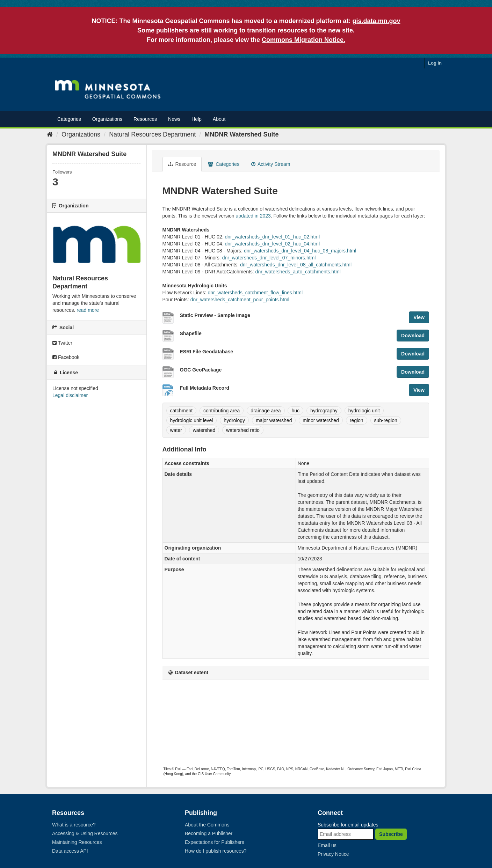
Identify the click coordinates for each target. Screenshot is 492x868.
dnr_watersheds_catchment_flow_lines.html (255, 293)
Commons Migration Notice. (303, 40)
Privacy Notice (333, 854)
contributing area (222, 411)
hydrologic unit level (192, 420)
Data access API (70, 851)
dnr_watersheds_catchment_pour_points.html (240, 300)
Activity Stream (271, 164)
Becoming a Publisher (209, 833)
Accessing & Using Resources (85, 833)
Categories (69, 119)
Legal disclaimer (70, 395)
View (419, 317)
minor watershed (321, 420)
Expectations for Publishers (215, 842)
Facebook (66, 357)
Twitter (62, 343)
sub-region (386, 420)
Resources (145, 119)
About (219, 119)
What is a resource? (74, 825)
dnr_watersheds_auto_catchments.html (298, 272)
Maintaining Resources (77, 842)
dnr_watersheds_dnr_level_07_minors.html (269, 258)
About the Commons (207, 825)
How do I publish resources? (216, 851)
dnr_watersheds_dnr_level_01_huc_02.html (272, 237)
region (357, 420)
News (174, 119)
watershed (204, 430)
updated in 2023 (253, 216)
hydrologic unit (364, 411)
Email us (327, 845)
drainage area (266, 411)
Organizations (107, 119)
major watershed (274, 420)
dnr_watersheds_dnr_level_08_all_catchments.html (296, 265)
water (176, 430)
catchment (182, 411)
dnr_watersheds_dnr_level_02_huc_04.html (272, 244)
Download (413, 336)
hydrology (234, 420)
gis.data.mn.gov (377, 21)
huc (295, 411)
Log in (435, 63)
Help (197, 119)
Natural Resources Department (152, 134)
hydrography (324, 411)
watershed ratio (243, 430)
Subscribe (391, 834)
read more (88, 310)
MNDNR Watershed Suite (241, 134)
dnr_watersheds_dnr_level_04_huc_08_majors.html (300, 251)
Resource (182, 164)
